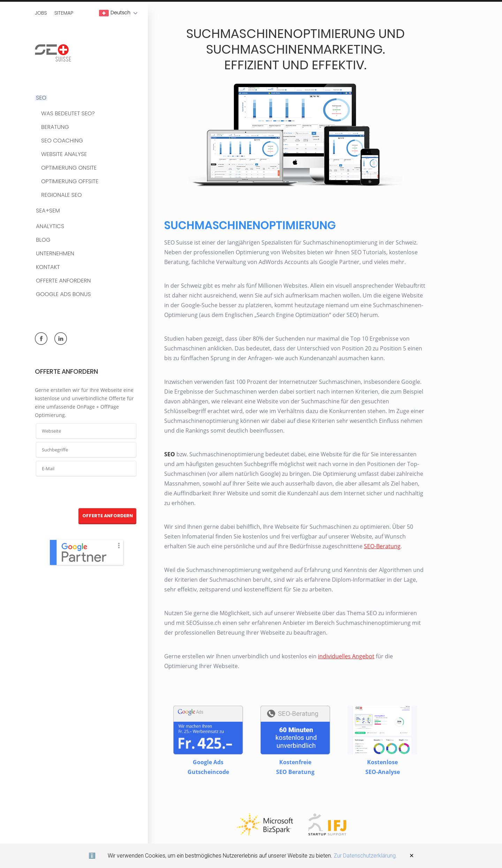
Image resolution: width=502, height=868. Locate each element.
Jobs (41, 13)
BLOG (43, 240)
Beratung (55, 127)
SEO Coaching (62, 141)
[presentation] (86, 493)
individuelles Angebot (346, 657)
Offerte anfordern (63, 281)
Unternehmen (55, 254)
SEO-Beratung (382, 547)
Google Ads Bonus (63, 294)
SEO (41, 98)
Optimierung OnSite (69, 168)
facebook (41, 339)
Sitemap (64, 13)
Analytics (50, 227)
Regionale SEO (62, 195)
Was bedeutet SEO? (68, 114)
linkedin (61, 339)
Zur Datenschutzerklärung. (365, 856)
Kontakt (48, 267)
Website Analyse (64, 154)
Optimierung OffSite (70, 182)
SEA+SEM (48, 211)
